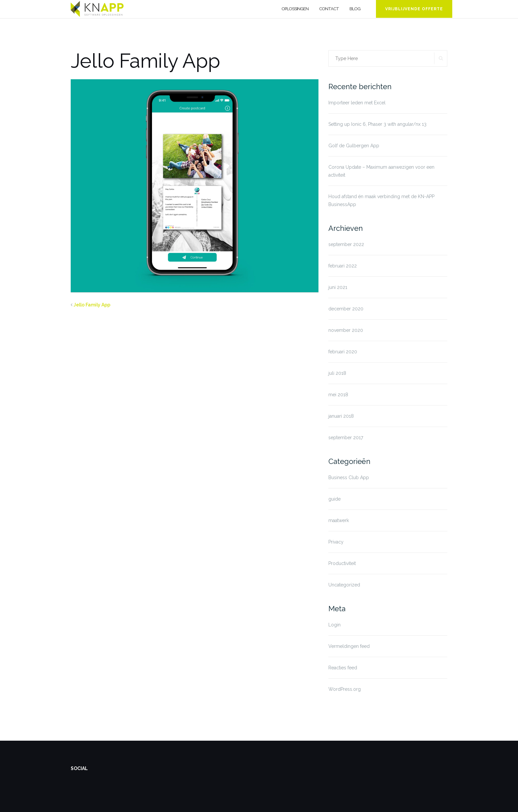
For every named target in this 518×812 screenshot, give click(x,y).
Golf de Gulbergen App (354, 146)
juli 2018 (337, 373)
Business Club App (349, 477)
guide (334, 499)
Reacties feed (343, 668)
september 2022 (346, 244)
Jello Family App (92, 305)
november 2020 (346, 330)
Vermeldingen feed (349, 646)
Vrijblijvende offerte (414, 9)
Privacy (336, 542)
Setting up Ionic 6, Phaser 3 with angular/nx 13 (377, 124)
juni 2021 (338, 287)
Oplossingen (295, 9)
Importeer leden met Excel (357, 103)
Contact (329, 9)
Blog (355, 9)
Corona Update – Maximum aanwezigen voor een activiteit (381, 171)
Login (334, 625)
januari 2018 (341, 416)
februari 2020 (343, 352)
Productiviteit (342, 563)
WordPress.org (345, 689)
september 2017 (346, 438)
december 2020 (346, 309)
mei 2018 (338, 395)
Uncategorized (344, 585)
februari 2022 (343, 266)
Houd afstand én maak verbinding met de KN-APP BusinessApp (381, 200)
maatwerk (339, 520)
